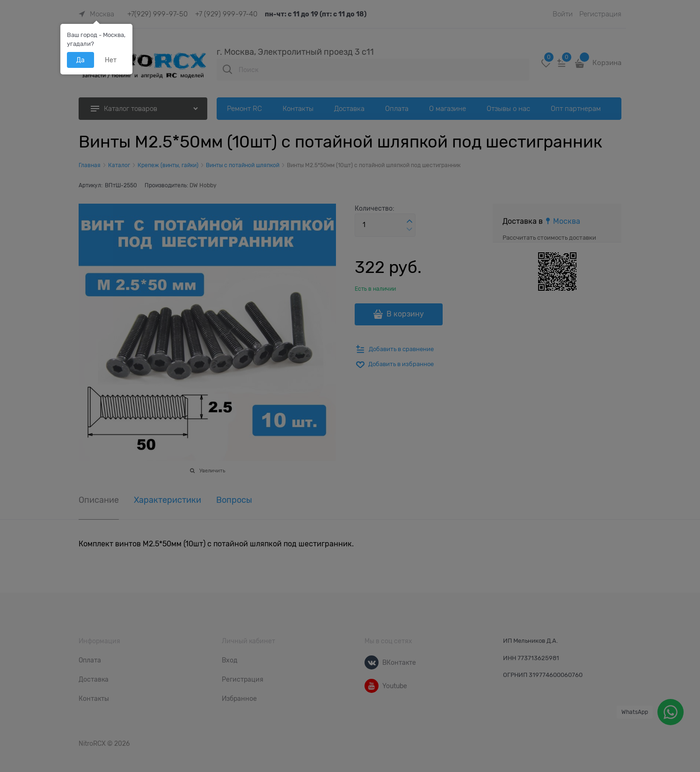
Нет (111, 60)
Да (80, 60)
